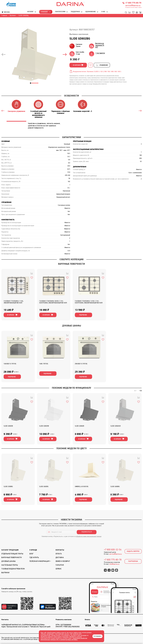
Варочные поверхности (12, 559)
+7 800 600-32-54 (113, 551)
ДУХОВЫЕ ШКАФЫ (72, 326)
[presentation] (3, 55)
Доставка (60, 559)
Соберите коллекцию (72, 259)
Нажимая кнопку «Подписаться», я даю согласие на (71, 537)
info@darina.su (114, 565)
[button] (31, 83)
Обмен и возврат (63, 562)
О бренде (33, 551)
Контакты (60, 551)
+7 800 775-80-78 (133, 3)
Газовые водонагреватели (13, 570)
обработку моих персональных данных (89, 537)
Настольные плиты (10, 566)
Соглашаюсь (97, 636)
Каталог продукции (10, 551)
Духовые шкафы (9, 562)
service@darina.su (133, 6)
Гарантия (60, 566)
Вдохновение (91, 12)
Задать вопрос (133, 552)
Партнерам (133, 562)
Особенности (71, 96)
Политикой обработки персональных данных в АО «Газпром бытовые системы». (64, 639)
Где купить (34, 559)
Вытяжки (13, 16)
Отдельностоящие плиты (12, 555)
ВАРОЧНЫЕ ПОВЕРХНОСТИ (71, 264)
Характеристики (72, 137)
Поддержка (75, 12)
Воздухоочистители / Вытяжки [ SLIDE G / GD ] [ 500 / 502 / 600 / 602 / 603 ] (97, 72)
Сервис (59, 570)
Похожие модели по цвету (72, 449)
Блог (31, 555)
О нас (103, 12)
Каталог (30, 12)
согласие (83, 635)
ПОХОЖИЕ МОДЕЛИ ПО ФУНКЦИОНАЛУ (71, 388)
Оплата (59, 555)
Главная (4, 16)
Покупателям (60, 12)
